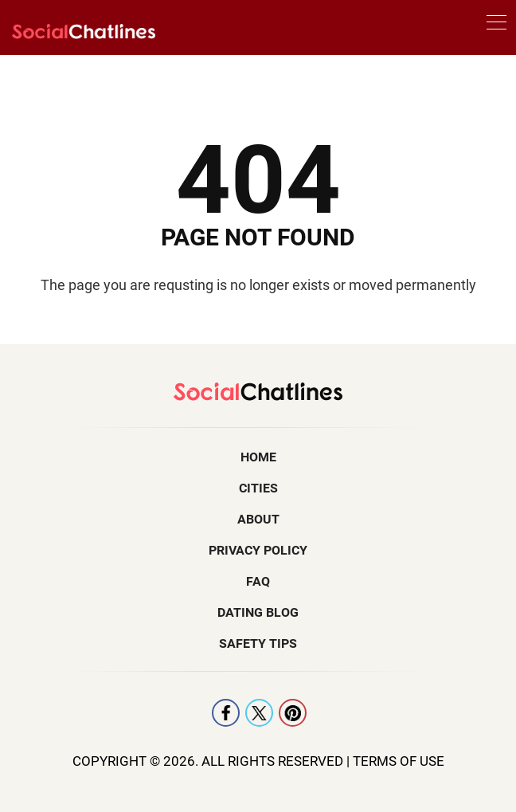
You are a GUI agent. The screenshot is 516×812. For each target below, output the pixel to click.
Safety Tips (258, 643)
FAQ (258, 581)
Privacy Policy (258, 550)
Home (258, 457)
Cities (258, 488)
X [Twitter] (259, 713)
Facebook (226, 713)
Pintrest (293, 713)
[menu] (496, 25)
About (258, 519)
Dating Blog (258, 612)
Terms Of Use (399, 761)
